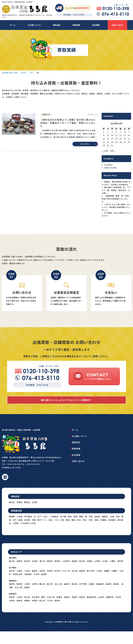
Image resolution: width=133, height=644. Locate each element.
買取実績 (76, 25)
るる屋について (34, 25)
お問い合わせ (117, 25)
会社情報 (96, 25)
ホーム (13, 25)
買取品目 (57, 25)
